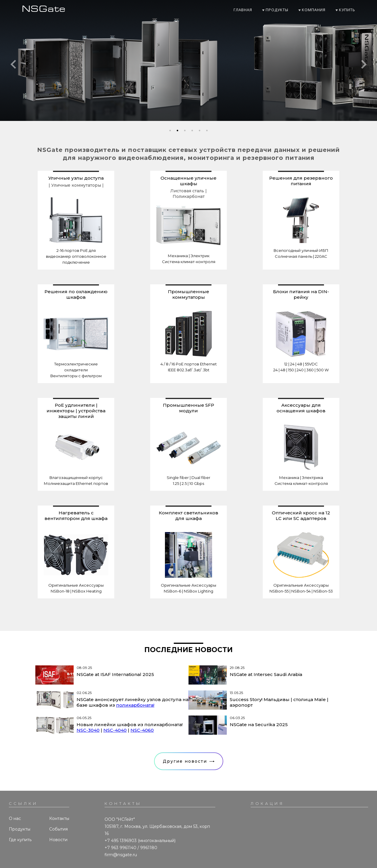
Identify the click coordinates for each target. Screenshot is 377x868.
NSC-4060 (142, 730)
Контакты (59, 818)
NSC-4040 (115, 730)
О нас (15, 818)
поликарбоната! (135, 705)
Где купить (20, 840)
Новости (58, 840)
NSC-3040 (88, 730)
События (58, 829)
